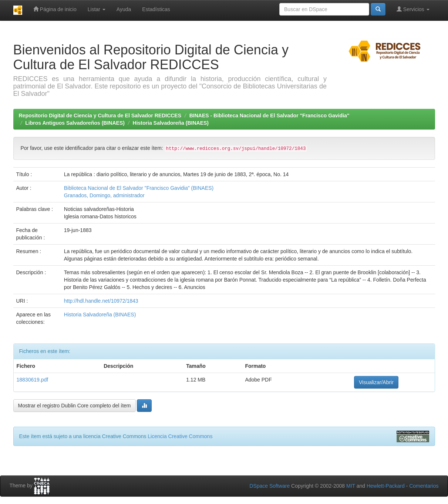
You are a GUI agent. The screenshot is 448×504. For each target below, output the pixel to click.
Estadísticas (156, 9)
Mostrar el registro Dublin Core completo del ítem (75, 406)
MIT (351, 486)
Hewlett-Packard (386, 486)
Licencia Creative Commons (180, 436)
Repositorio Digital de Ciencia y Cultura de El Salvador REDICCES (100, 115)
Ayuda (124, 9)
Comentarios (424, 486)
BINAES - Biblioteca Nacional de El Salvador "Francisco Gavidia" (270, 115)
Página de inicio (55, 9)
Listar (97, 9)
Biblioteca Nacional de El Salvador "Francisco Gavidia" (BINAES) (139, 188)
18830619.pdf (33, 380)
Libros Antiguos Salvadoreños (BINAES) (75, 123)
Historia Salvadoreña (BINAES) (171, 123)
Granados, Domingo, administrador (104, 195)
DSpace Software (270, 486)
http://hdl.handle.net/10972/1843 (101, 301)
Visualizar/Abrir (376, 382)
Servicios (413, 9)
